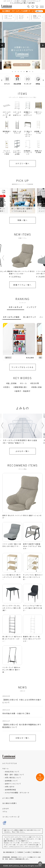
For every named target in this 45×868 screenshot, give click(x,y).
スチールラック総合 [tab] (11, 317)
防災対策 (35, 383)
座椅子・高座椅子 (23, 391)
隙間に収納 (37, 387)
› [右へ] (43, 79)
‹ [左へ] (2, 79)
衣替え (7, 387)
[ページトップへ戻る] (40, 864)
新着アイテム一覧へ (22, 285)
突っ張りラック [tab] (30, 317)
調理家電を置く (21, 387)
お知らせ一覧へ (23, 738)
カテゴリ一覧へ (23, 163)
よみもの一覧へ (23, 451)
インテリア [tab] (31, 307)
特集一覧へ (23, 220)
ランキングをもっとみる (22, 367)
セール (24, 383)
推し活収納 (12, 383)
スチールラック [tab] (16, 307)
